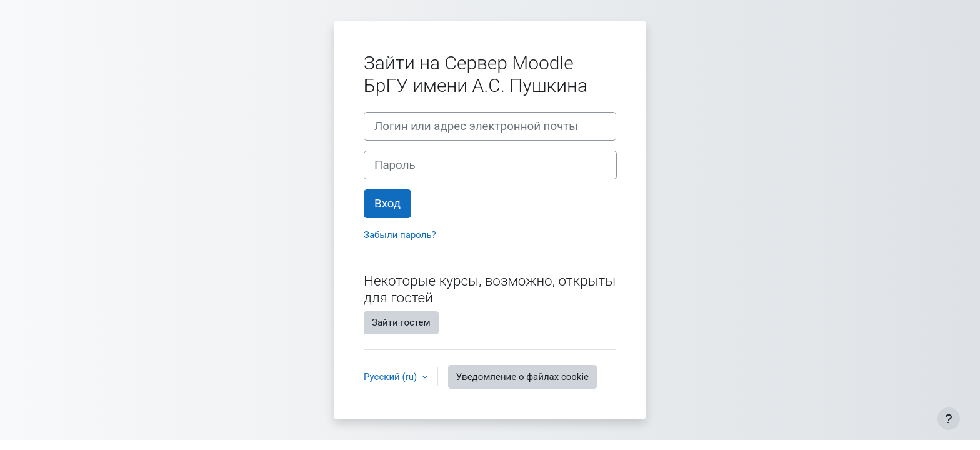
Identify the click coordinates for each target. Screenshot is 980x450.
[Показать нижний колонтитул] (949, 419)
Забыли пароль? (400, 235)
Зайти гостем (401, 322)
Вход (387, 204)
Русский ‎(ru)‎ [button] (392, 377)
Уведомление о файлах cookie (522, 377)
